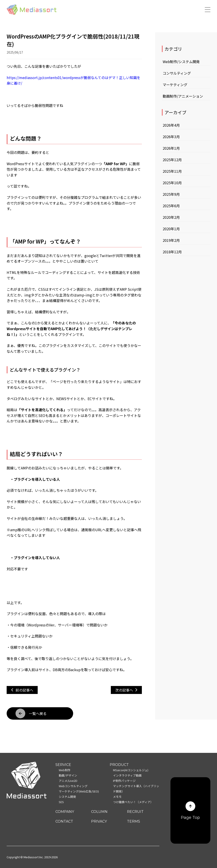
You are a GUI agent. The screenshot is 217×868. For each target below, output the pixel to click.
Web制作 (65, 770)
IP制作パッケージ (124, 781)
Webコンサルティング (73, 786)
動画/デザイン (68, 775)
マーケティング (175, 85)
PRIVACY (99, 821)
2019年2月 (171, 240)
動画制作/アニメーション (183, 96)
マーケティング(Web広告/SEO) (79, 791)
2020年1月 (171, 229)
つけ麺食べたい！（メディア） (133, 802)
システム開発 (67, 797)
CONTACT (64, 821)
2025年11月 (172, 171)
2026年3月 (171, 137)
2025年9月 (171, 194)
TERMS (134, 821)
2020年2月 (171, 217)
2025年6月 (171, 206)
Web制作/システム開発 (181, 62)
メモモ (117, 797)
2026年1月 (171, 148)
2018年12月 (172, 252)
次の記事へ (126, 690)
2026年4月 (171, 125)
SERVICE (63, 765)
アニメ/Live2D (68, 781)
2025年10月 (172, 183)
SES (61, 802)
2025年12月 (172, 160)
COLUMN (99, 812)
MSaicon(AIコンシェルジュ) (131, 770)
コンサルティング (177, 73)
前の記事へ (22, 690)
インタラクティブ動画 (127, 775)
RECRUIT (135, 812)
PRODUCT (119, 765)
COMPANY (65, 812)
